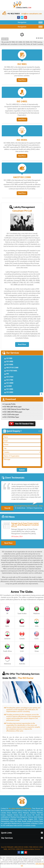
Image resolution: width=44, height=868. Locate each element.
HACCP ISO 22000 (22, 177)
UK (7, 610)
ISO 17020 (10, 377)
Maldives (37, 610)
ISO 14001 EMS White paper (13, 412)
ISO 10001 (10, 389)
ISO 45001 (22, 140)
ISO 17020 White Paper (12, 417)
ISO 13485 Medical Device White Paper (17, 409)
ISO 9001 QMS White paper (13, 407)
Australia (22, 661)
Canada (22, 635)
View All (7, 508)
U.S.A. (37, 635)
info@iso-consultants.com (32, 14)
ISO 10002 (10, 392)
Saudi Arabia (22, 610)
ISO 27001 (10, 380)
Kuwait (22, 623)
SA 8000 (9, 386)
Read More (22, 80)
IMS (8, 374)
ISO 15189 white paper (11, 415)
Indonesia (7, 661)
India (37, 623)
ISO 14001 (22, 101)
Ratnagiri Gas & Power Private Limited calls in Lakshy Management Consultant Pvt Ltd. (25, 525)
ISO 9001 (22, 64)
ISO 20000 (10, 383)
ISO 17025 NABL (12, 371)
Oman (37, 648)
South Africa (7, 648)
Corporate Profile (10, 404)
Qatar (7, 623)
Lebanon (7, 635)
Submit (22, 470)
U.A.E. (22, 648)
